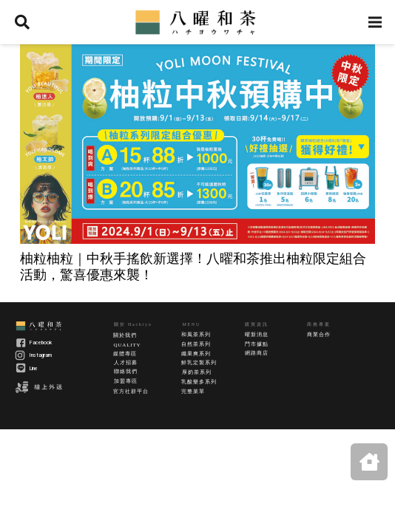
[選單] (375, 22)
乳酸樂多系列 (199, 382)
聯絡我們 (125, 372)
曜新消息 (256, 335)
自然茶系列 (196, 344)
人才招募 (125, 363)
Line (34, 369)
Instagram (41, 355)
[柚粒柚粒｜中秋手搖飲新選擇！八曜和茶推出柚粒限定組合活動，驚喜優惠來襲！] (197, 144)
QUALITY (127, 345)
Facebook (41, 343)
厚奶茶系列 (196, 372)
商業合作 (318, 335)
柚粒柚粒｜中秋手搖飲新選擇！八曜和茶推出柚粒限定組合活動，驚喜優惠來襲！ (193, 266)
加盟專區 (125, 381)
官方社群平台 (131, 392)
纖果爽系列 (196, 354)
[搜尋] (22, 22)
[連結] (197, 22)
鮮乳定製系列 (199, 363)
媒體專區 (125, 354)
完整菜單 (193, 392)
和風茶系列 (196, 335)
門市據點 (256, 344)
